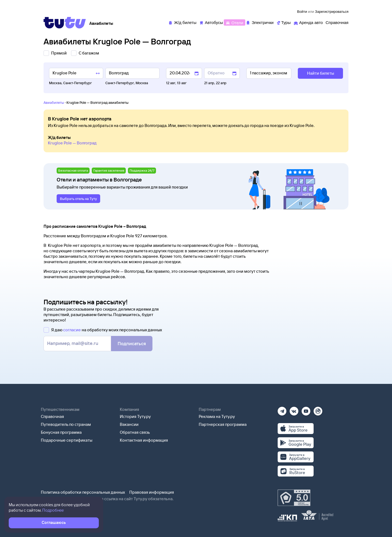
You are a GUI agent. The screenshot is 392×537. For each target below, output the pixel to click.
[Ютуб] (306, 409)
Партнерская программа (223, 424)
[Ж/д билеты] (182, 22)
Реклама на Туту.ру (217, 416)
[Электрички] (260, 22)
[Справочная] (337, 22)
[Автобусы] (211, 22)
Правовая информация (152, 492)
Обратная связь (135, 432)
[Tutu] (65, 23)
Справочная (52, 416)
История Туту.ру (135, 416)
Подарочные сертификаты (67, 440)
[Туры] (284, 22)
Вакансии (129, 424)
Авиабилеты (54, 102)
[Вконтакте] (294, 409)
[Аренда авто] (308, 22)
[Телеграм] (282, 409)
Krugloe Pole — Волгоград (72, 143)
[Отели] (234, 22)
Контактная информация (144, 440)
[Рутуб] (318, 409)
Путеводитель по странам (66, 424)
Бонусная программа (61, 432)
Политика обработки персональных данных (83, 492)
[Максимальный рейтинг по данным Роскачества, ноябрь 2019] (294, 498)
